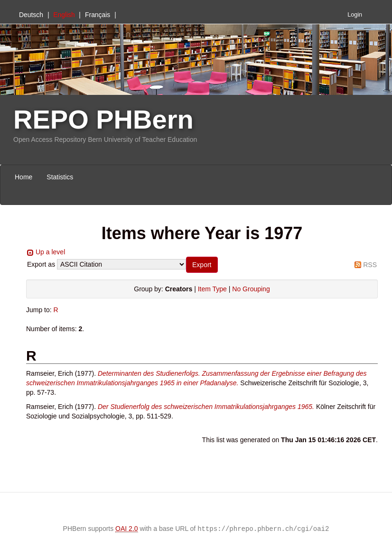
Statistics (60, 177)
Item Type (212, 289)
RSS (370, 265)
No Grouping (251, 289)
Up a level (50, 252)
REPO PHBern (103, 119)
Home (23, 177)
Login (355, 15)
